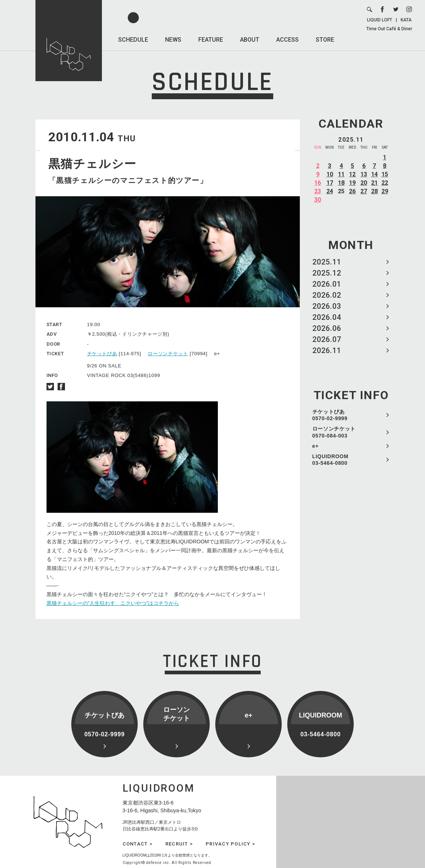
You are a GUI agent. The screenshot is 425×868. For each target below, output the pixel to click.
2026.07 (327, 339)
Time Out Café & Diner (389, 29)
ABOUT (250, 40)
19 (352, 183)
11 (341, 174)
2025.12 (327, 273)
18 (341, 183)
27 (364, 191)
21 (374, 183)
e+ (316, 446)
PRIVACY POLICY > (230, 844)
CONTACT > (138, 844)
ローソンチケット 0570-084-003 (334, 432)
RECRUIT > (179, 844)
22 (385, 183)
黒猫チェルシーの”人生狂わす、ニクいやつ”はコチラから (113, 603)
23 (318, 191)
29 (385, 191)
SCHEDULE (133, 40)
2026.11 (327, 350)
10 (330, 174)
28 (374, 191)
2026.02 (327, 295)
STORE (325, 40)
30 (318, 200)
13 (364, 174)
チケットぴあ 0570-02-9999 (330, 415)
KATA (406, 20)
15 (385, 174)
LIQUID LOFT (380, 20)
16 (318, 183)
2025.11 (327, 262)
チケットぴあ (102, 354)
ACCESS (287, 40)
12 (352, 174)
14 (374, 174)
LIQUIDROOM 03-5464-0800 (330, 460)
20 (364, 183)
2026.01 (327, 284)
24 (330, 191)
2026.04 (327, 317)
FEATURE (211, 40)
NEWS (173, 40)
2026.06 (327, 328)
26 (352, 191)
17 (330, 183)
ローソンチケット (168, 354)
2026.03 (327, 306)
